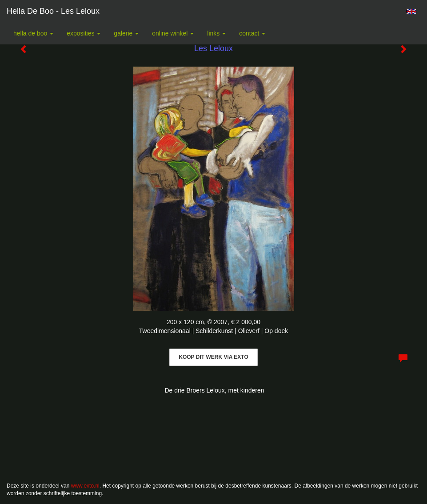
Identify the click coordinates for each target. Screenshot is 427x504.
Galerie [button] (126, 33)
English (411, 12)
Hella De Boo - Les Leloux (53, 11)
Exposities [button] (84, 33)
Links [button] (216, 33)
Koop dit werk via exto (213, 357)
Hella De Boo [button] (33, 33)
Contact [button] (252, 33)
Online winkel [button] (173, 33)
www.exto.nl (85, 486)
